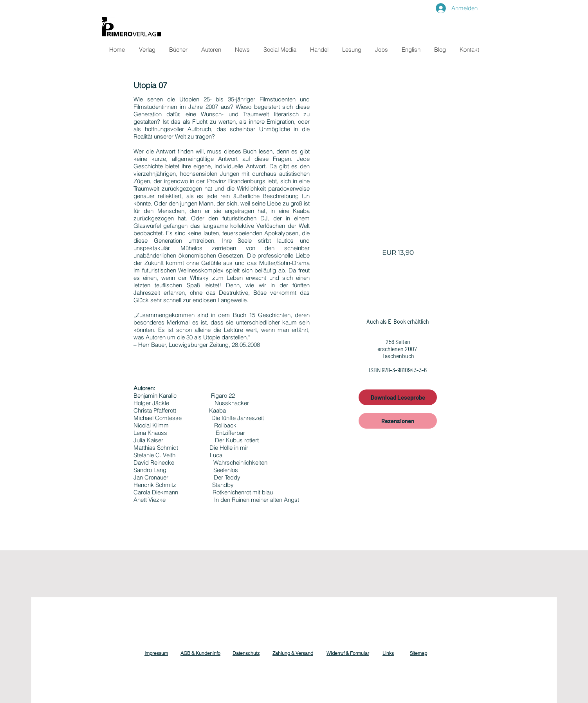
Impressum (156, 653)
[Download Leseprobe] (398, 397)
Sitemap (418, 653)
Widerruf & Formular (348, 653)
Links (388, 653)
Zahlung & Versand (293, 653)
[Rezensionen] (398, 421)
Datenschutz (246, 653)
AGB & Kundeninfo (200, 653)
